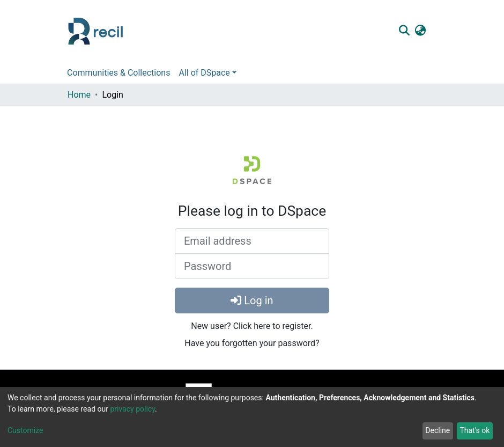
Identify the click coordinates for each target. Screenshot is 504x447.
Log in (252, 301)
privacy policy (132, 409)
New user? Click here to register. (252, 326)
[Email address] (252, 241)
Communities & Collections (118, 73)
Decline (438, 430)
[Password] (252, 266)
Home (79, 95)
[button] (420, 31)
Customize (25, 430)
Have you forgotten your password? (252, 343)
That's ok (475, 430)
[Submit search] (404, 31)
